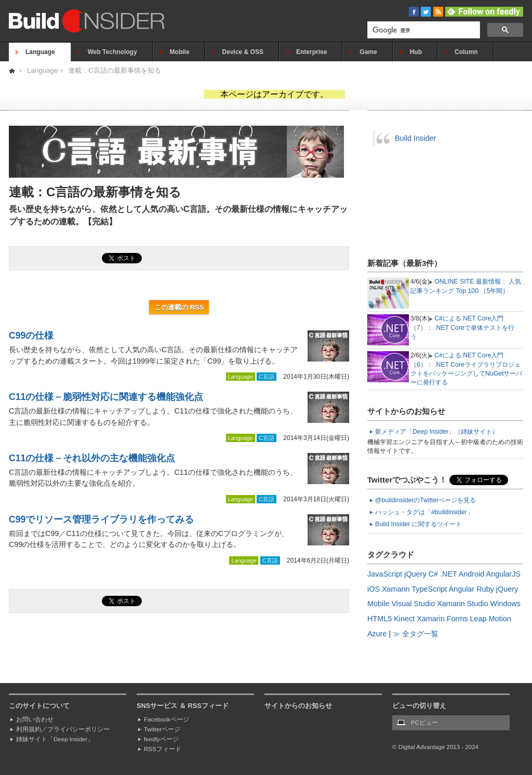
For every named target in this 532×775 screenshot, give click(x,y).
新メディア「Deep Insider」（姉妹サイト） (437, 432)
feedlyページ (161, 739)
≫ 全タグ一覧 (416, 634)
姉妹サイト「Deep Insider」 (55, 739)
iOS (374, 589)
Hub (416, 52)
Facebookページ (167, 719)
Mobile (180, 52)
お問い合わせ (35, 719)
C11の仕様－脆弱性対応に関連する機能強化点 (106, 397)
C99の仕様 (31, 336)
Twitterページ (162, 729)
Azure (377, 634)
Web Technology (112, 52)
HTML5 (380, 619)
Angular (462, 589)
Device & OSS (243, 52)
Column (466, 52)
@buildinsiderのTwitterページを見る (425, 500)
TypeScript (429, 589)
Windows (506, 604)
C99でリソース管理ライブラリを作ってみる (101, 519)
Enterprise (311, 52)
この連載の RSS (179, 307)
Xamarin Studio (462, 604)
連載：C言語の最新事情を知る (115, 70)
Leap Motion (491, 619)
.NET (449, 574)
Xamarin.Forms (442, 619)
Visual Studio (413, 604)
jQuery (415, 574)
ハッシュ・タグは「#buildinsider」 (424, 512)
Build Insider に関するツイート (418, 524)
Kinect (404, 619)
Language (40, 52)
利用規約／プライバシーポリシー (63, 729)
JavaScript (385, 574)
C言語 (267, 377)
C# (433, 574)
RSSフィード (163, 749)
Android (472, 574)
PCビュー (424, 723)
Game (368, 52)
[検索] (423, 31)
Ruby (485, 589)
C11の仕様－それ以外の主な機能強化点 (92, 458)
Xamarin (396, 589)
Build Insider (415, 138)
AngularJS (503, 574)
